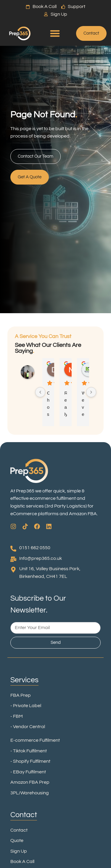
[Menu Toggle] (55, 33)
